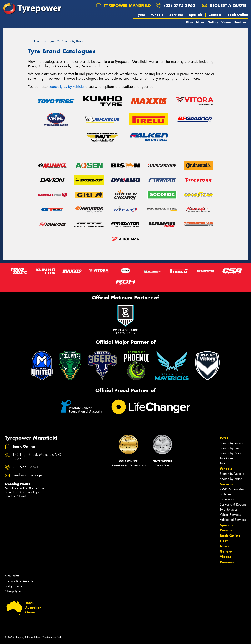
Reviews (240, 22)
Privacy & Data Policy (28, 637)
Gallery (213, 22)
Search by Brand (231, 453)
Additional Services (233, 520)
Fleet (190, 22)
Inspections (227, 499)
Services (176, 15)
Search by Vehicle (232, 443)
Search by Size (230, 448)
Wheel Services (230, 515)
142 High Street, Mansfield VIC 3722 (37, 457)
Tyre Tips (226, 463)
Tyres (141, 15)
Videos (226, 22)
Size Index (12, 576)
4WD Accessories (232, 489)
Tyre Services (229, 510)
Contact (215, 15)
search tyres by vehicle (66, 87)
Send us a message (27, 475)
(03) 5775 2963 (180, 5)
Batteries (225, 494)
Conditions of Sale (52, 637)
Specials (196, 15)
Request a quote (224, 5)
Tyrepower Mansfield (123, 5)
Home (34, 41)
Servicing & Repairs (233, 504)
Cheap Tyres (13, 591)
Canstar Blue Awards (19, 581)
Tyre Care (226, 458)
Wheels (157, 15)
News (200, 22)
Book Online (238, 15)
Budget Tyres (13, 586)
